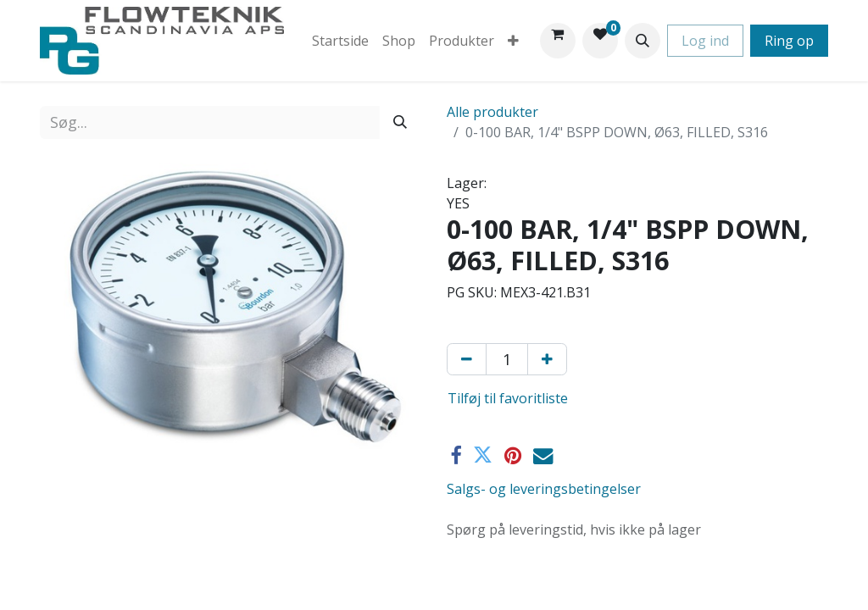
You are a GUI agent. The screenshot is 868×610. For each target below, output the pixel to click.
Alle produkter (492, 112)
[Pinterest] (513, 455)
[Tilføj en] (547, 359)
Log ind (705, 41)
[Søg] (400, 122)
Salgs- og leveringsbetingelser (544, 489)
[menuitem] (340, 41)
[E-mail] (543, 455)
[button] (643, 41)
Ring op (789, 41)
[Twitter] (483, 455)
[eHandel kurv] (558, 41)
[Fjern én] (467, 359)
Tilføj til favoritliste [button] (508, 398)
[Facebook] (456, 455)
